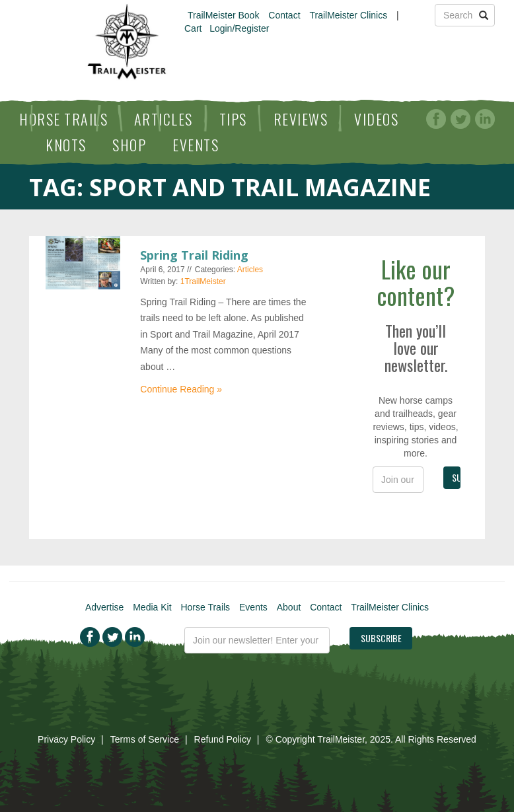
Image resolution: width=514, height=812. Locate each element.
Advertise (104, 607)
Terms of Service (145, 739)
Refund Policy (223, 739)
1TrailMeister (203, 281)
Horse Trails (63, 119)
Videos (376, 119)
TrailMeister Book (223, 15)
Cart (193, 28)
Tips (233, 119)
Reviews (301, 119)
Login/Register (239, 28)
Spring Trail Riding (194, 255)
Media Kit (152, 607)
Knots (66, 145)
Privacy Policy (66, 739)
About (289, 607)
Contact (284, 15)
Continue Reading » (181, 389)
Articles (164, 119)
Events (196, 145)
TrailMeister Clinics (348, 15)
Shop (129, 145)
